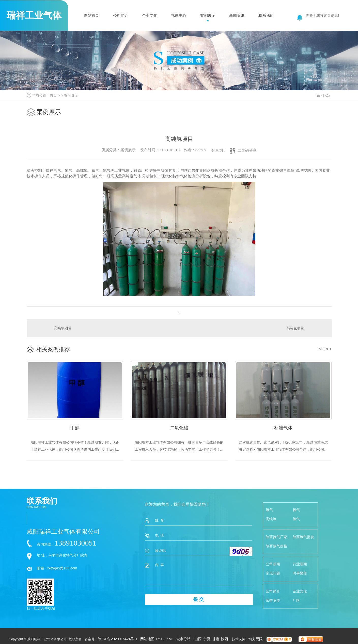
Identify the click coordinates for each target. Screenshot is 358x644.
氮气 (296, 510)
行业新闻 (300, 564)
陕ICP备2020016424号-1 (118, 639)
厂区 (296, 600)
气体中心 (179, 15)
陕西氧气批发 (303, 537)
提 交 (199, 599)
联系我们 (266, 15)
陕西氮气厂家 (276, 537)
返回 (323, 96)
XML (170, 639)
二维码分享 (247, 150)
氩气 (296, 519)
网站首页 (91, 15)
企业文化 (150, 15)
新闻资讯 (237, 15)
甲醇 (75, 428)
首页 (53, 95)
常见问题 (273, 573)
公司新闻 (273, 564)
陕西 (225, 639)
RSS (160, 639)
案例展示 (208, 15)
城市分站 (183, 639)
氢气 (269, 510)
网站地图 (147, 639)
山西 (198, 639)
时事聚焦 (300, 573)
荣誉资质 (273, 600)
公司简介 (121, 15)
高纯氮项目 (295, 328)
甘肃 (216, 639)
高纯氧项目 (63, 328)
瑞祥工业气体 (34, 15)
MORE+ (325, 349)
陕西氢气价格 (276, 546)
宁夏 (207, 639)
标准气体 (283, 428)
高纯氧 (271, 519)
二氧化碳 (179, 428)
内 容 (199, 574)
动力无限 (256, 639)
